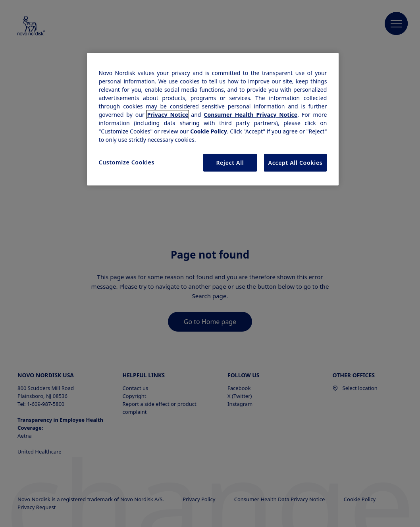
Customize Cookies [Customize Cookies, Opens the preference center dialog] (127, 162)
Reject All (230, 163)
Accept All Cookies (296, 163)
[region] (213, 119)
